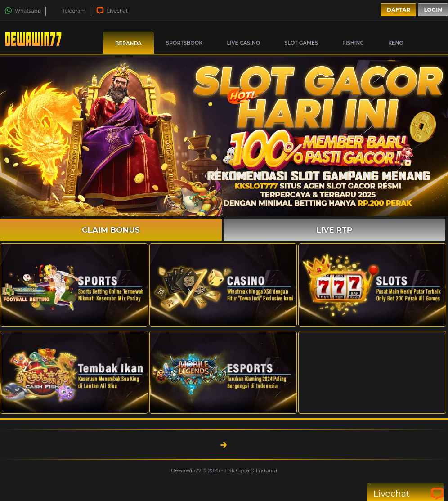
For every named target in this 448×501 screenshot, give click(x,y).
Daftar (399, 10)
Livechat (112, 11)
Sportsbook (184, 43)
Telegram (69, 11)
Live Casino (243, 43)
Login (433, 10)
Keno (396, 43)
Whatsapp (23, 11)
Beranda (128, 43)
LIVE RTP (334, 230)
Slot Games (301, 43)
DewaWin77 (187, 470)
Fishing (353, 43)
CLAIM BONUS (111, 230)
